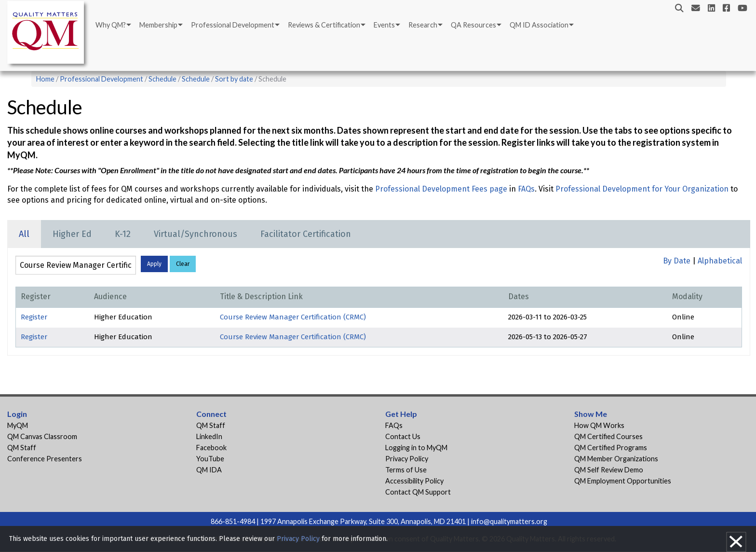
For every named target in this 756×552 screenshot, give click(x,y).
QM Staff (22, 448)
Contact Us (403, 436)
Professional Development (233, 25)
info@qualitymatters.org (509, 521)
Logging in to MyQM (416, 448)
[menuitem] (113, 25)
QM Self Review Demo (609, 470)
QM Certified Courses (608, 436)
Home (45, 79)
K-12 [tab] (123, 234)
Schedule (162, 79)
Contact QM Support (418, 492)
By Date (677, 261)
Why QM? (111, 25)
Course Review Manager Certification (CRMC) (293, 317)
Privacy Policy (407, 459)
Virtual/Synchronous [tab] (196, 234)
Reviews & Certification (324, 25)
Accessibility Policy (414, 481)
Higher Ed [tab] (72, 234)
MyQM (18, 425)
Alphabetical (720, 261)
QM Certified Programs (611, 448)
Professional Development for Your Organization (642, 189)
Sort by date (234, 79)
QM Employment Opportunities (623, 481)
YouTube (210, 459)
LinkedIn (209, 436)
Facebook (211, 448)
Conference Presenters (45, 459)
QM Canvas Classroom (42, 436)
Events (384, 25)
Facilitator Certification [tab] (306, 234)
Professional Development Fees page (441, 189)
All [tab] (24, 234)
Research (423, 25)
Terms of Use (406, 470)
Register (34, 317)
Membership (158, 25)
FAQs (526, 189)
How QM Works (599, 425)
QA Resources (473, 25)
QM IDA (209, 470)
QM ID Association (539, 25)
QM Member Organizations (616, 459)
